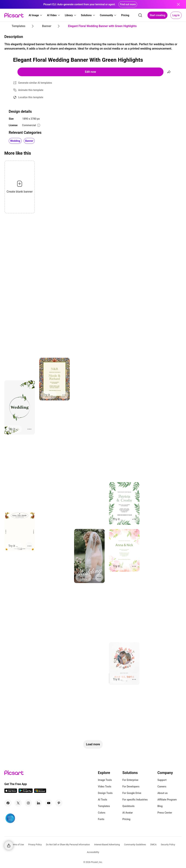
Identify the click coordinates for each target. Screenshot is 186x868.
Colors (102, 813)
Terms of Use (17, 845)
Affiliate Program (167, 800)
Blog (160, 806)
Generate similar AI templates (35, 83)
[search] (140, 15)
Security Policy (168, 845)
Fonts (101, 819)
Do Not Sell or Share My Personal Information (68, 845)
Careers (162, 787)
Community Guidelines (135, 845)
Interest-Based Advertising (107, 845)
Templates (104, 806)
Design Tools (105, 793)
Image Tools (105, 780)
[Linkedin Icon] (39, 803)
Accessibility (93, 852)
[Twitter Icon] (18, 803)
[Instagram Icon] (28, 803)
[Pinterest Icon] (59, 803)
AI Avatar (128, 813)
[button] (36, 15)
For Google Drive (132, 793)
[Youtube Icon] (49, 803)
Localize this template (31, 97)
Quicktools (129, 806)
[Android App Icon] (26, 792)
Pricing (126, 819)
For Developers (131, 787)
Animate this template (31, 90)
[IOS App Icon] (11, 792)
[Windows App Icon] (40, 792)
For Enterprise (130, 780)
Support (162, 780)
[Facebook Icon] (8, 803)
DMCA (153, 845)
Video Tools (105, 787)
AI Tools (103, 800)
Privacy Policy (35, 845)
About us (163, 793)
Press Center (165, 813)
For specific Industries (135, 800)
